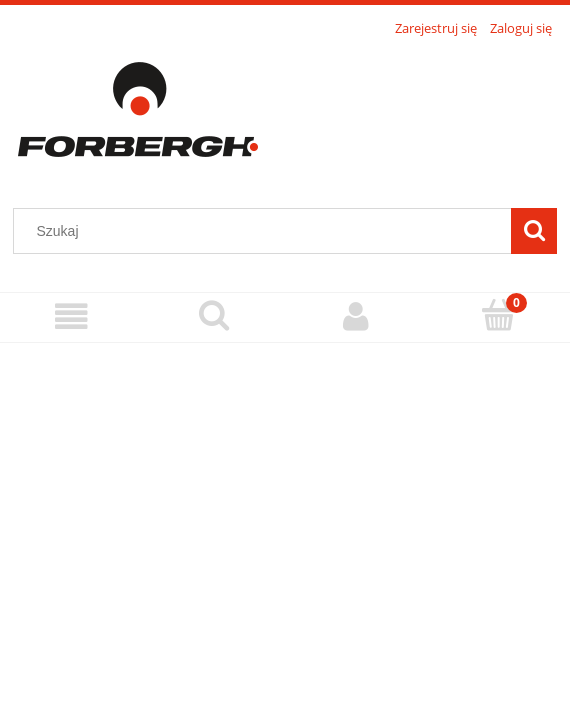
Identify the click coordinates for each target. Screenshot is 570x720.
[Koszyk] (499, 315)
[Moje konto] (356, 316)
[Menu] (71, 316)
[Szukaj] (534, 231)
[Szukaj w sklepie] (267, 231)
